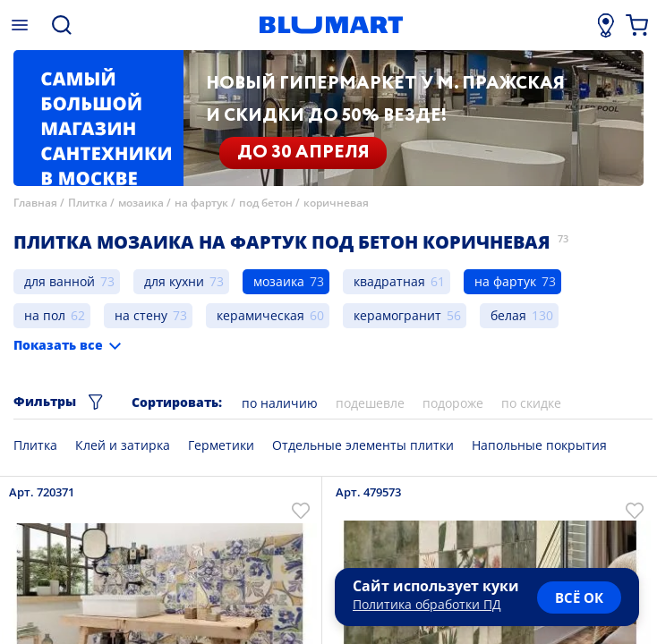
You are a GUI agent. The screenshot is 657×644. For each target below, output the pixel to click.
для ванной (60, 281)
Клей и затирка (123, 445)
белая (508, 315)
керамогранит (397, 315)
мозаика (141, 203)
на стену (141, 315)
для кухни (174, 281)
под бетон (266, 203)
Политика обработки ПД (427, 604)
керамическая (260, 315)
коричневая (336, 203)
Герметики (221, 445)
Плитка (88, 203)
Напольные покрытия (539, 445)
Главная (35, 203)
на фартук (201, 203)
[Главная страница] (331, 25)
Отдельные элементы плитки (363, 445)
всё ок (579, 597)
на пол (45, 315)
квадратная (389, 281)
